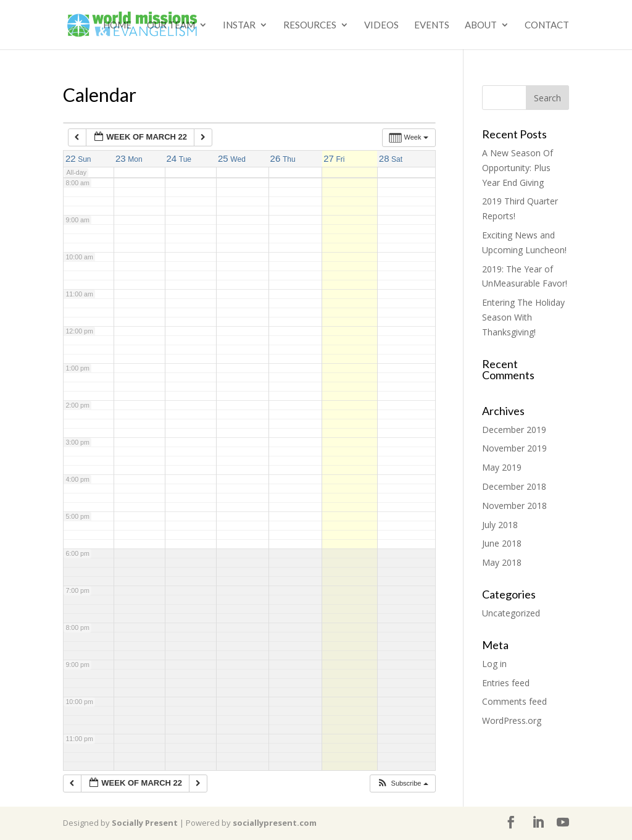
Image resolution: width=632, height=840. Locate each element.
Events (432, 25)
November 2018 (514, 506)
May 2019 (502, 467)
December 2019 (514, 430)
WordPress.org (512, 720)
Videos (381, 25)
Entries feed (506, 683)
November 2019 (514, 448)
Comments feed (514, 701)
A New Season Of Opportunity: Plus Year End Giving (518, 168)
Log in (494, 664)
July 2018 (500, 525)
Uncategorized (511, 613)
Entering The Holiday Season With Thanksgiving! (523, 317)
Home (117, 25)
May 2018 (502, 562)
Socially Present (145, 823)
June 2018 (502, 543)
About (481, 25)
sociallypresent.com (275, 823)
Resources (310, 25)
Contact (547, 25)
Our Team (171, 25)
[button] (402, 783)
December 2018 (514, 486)
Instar (239, 25)
